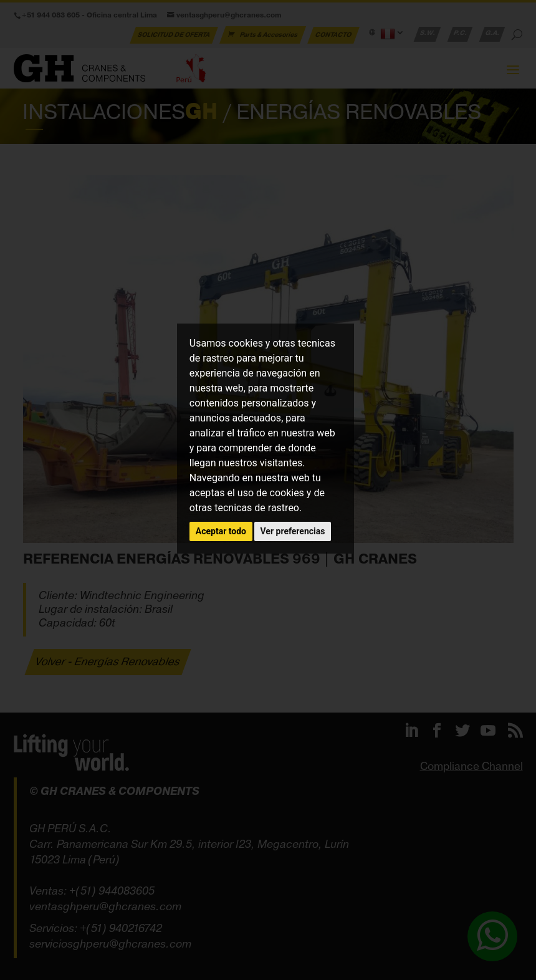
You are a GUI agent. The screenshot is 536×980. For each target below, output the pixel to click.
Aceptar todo (221, 531)
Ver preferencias (293, 531)
